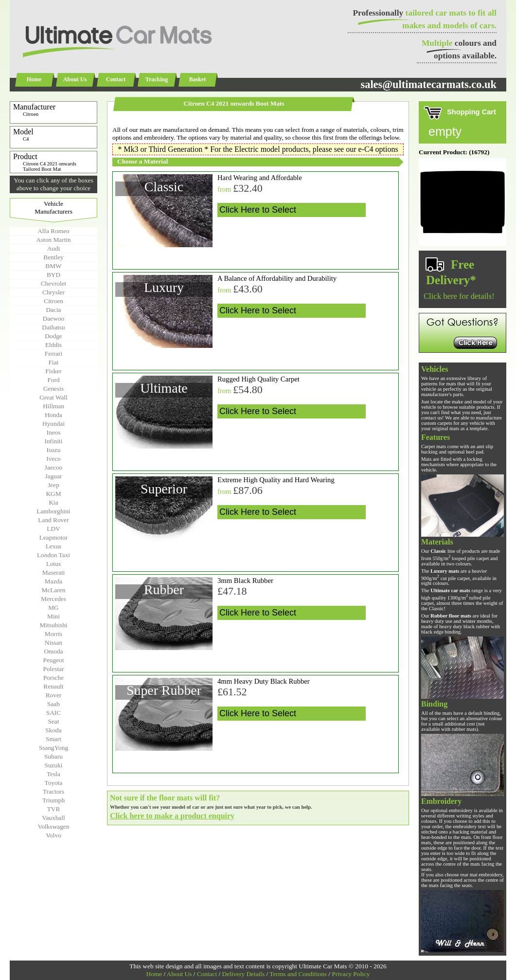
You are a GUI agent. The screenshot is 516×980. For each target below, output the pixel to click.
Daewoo (53, 318)
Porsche (53, 678)
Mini (53, 616)
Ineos (54, 432)
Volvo (53, 835)
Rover (54, 695)
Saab (53, 704)
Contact (116, 79)
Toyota (54, 783)
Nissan (53, 643)
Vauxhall (53, 818)
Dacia (53, 310)
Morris (53, 634)
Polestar (54, 669)
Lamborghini (53, 511)
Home (34, 79)
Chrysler (53, 292)
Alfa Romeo (53, 231)
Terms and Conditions (298, 974)
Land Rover (53, 520)
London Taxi (53, 555)
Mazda (53, 581)
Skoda (53, 730)
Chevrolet (54, 283)
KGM (53, 494)
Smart (53, 739)
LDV (53, 529)
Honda (53, 415)
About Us (75, 79)
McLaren (54, 590)
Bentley (53, 257)
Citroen (53, 301)
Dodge (53, 336)
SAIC (53, 713)
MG (53, 608)
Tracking (157, 79)
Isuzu (54, 450)
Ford (53, 380)
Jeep (53, 485)
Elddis (53, 345)
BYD (53, 275)
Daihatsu (53, 327)
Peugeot (54, 660)
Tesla (53, 774)
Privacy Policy (351, 974)
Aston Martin (53, 240)
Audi (54, 248)
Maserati (54, 572)
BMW (53, 266)
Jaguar (54, 476)
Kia (53, 502)
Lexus (54, 546)
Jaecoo (53, 467)
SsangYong (53, 748)
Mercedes (53, 599)
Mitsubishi (53, 625)
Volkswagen (54, 826)
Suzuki (53, 765)
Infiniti (53, 441)
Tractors (53, 791)
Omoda (53, 651)
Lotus (53, 564)
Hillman (53, 406)
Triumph (53, 800)
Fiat (54, 362)
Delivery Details (244, 974)
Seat (54, 721)
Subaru (53, 756)
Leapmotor (53, 537)
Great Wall (53, 397)
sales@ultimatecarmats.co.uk (428, 84)
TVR (54, 809)
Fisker (53, 371)
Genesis (53, 389)
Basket (198, 79)
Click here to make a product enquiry (172, 816)
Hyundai (53, 424)
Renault (53, 686)
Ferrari (53, 354)
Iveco (53, 459)
